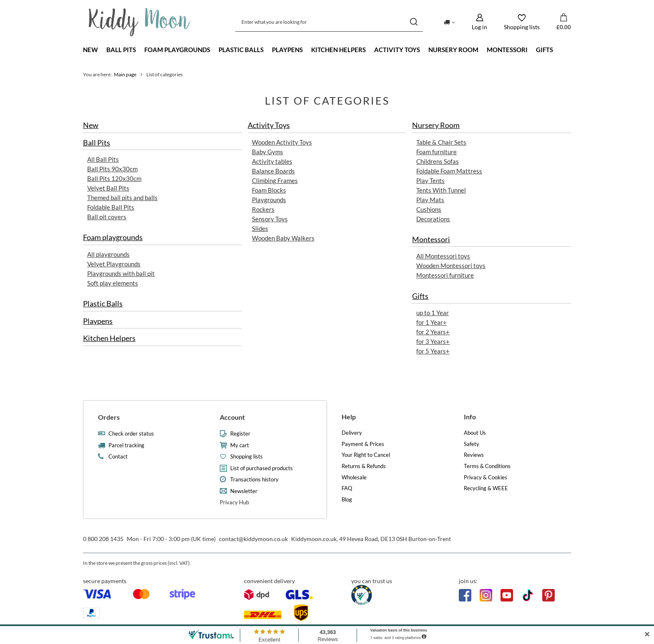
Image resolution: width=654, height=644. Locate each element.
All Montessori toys (443, 256)
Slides (260, 228)
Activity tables (272, 161)
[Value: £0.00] (564, 22)
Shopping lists (247, 457)
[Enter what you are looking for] (329, 22)
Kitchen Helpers (338, 50)
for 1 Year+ (431, 322)
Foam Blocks (269, 190)
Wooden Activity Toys (282, 142)
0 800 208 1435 (103, 539)
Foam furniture (436, 152)
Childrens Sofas (438, 161)
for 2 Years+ (433, 332)
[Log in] (479, 22)
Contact (118, 457)
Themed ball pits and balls (122, 198)
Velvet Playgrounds (114, 264)
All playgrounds (108, 254)
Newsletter (244, 491)
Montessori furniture (445, 276)
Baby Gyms (268, 152)
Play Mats (430, 200)
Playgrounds (269, 200)
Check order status (131, 434)
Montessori (507, 50)
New (91, 50)
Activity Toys (397, 50)
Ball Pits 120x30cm (114, 178)
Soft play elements (113, 283)
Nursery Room (453, 50)
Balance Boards (273, 171)
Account (232, 417)
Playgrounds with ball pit (121, 273)
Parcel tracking (126, 445)
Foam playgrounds (177, 50)
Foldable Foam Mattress (449, 171)
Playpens (287, 50)
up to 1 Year (433, 313)
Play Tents (430, 180)
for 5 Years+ (433, 351)
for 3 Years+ (433, 341)
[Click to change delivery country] (449, 22)
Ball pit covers (107, 217)
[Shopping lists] (522, 22)
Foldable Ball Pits (111, 207)
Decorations (433, 219)
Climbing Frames (275, 180)
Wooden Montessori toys (451, 266)
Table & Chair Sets (441, 142)
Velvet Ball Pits (108, 188)
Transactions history (254, 480)
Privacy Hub (234, 502)
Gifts (545, 50)
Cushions (429, 209)
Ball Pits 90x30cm (112, 169)
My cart (240, 445)
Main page (125, 74)
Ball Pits (121, 50)
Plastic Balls (241, 50)
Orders (109, 417)
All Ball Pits (103, 159)
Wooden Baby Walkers (283, 238)
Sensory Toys (270, 219)
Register (240, 434)
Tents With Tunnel (441, 190)
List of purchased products (262, 468)
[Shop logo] (140, 22)
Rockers (263, 209)
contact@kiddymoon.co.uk (253, 539)
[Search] (414, 22)
